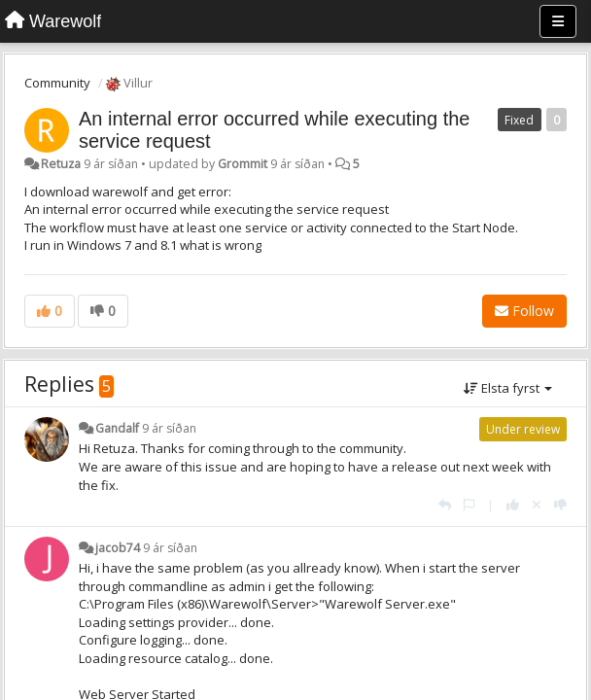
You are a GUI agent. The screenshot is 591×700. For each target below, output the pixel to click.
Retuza (61, 164)
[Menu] (558, 21)
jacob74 (118, 548)
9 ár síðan (169, 428)
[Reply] (445, 505)
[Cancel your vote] (537, 505)
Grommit (243, 164)
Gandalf (117, 428)
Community (57, 83)
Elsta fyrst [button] (508, 388)
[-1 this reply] (560, 505)
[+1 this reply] (513, 505)
